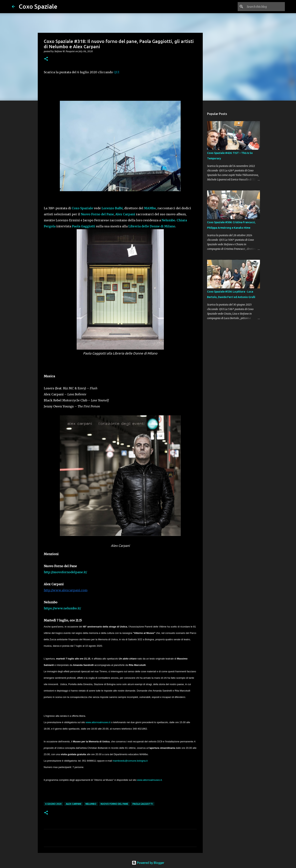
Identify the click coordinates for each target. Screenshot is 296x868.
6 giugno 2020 (53, 804)
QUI (116, 72)
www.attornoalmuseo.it (98, 722)
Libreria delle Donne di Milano (152, 226)
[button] (46, 59)
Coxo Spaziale (38, 6)
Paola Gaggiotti (84, 226)
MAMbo (150, 208)
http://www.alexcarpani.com (66, 590)
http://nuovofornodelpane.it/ (65, 572)
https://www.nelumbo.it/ (62, 608)
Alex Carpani (125, 214)
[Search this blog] (265, 7)
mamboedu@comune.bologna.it (130, 761)
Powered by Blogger (148, 863)
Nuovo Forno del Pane (97, 214)
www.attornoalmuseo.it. (150, 780)
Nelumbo (168, 220)
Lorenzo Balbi (112, 208)
